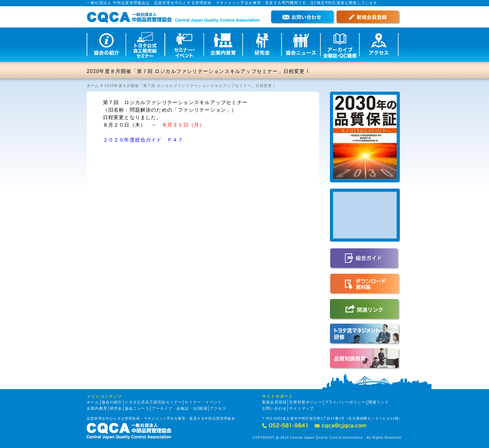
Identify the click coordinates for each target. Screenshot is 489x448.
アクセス (218, 408)
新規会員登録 (274, 402)
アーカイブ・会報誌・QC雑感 (180, 408)
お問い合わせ (274, 408)
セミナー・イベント (203, 402)
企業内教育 (97, 408)
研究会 (116, 408)
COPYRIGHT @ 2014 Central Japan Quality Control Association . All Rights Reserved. (327, 438)
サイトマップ (301, 408)
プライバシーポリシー (345, 402)
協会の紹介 (112, 402)
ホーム (93, 86)
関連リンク (379, 402)
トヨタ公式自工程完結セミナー (154, 402)
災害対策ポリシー (306, 402)
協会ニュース (137, 408)
